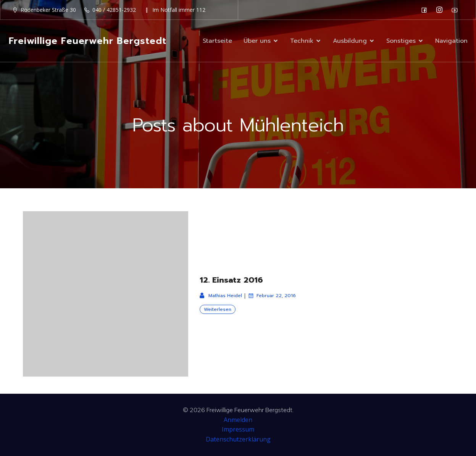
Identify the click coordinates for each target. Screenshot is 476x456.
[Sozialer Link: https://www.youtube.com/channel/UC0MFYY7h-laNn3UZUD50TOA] (457, 10)
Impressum (238, 429)
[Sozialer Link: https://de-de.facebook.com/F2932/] (426, 10)
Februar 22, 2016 (272, 296)
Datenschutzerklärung (238, 439)
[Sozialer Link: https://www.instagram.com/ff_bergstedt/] (441, 10)
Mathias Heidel (221, 296)
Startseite (217, 41)
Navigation (451, 41)
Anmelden (238, 420)
